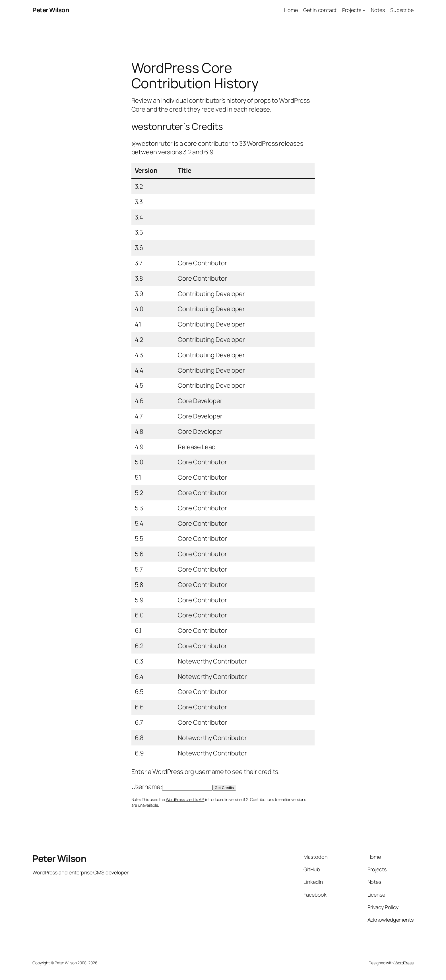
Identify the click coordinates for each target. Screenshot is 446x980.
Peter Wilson (51, 10)
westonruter (157, 126)
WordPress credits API (185, 799)
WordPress (404, 963)
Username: (147, 787)
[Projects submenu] (364, 10)
